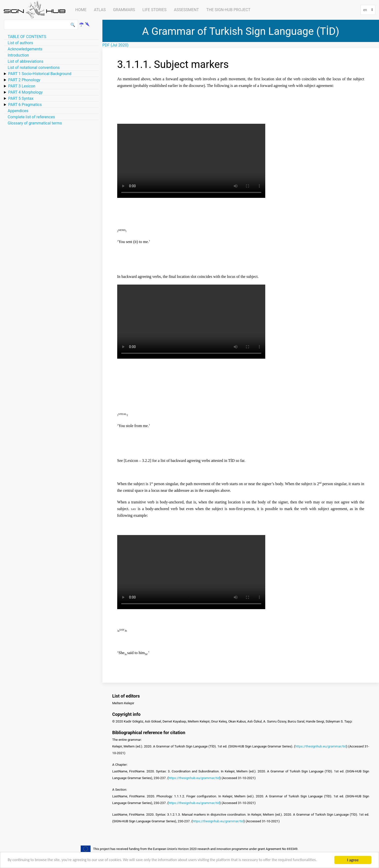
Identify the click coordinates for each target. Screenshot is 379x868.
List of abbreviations (26, 61)
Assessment (186, 10)
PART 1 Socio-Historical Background (40, 74)
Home (81, 10)
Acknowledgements (25, 49)
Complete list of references (31, 117)
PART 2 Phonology (24, 80)
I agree (353, 858)
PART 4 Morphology (25, 92)
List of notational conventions (34, 67)
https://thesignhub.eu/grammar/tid (321, 746)
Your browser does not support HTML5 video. (191, 161)
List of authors (20, 43)
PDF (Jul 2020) (115, 45)
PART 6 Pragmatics (25, 104)
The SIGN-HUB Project (228, 10)
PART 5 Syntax (21, 98)
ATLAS (100, 10)
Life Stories (154, 10)
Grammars (124, 10)
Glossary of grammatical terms (35, 123)
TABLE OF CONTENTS (27, 37)
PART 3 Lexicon (22, 86)
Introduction (18, 55)
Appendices (18, 111)
